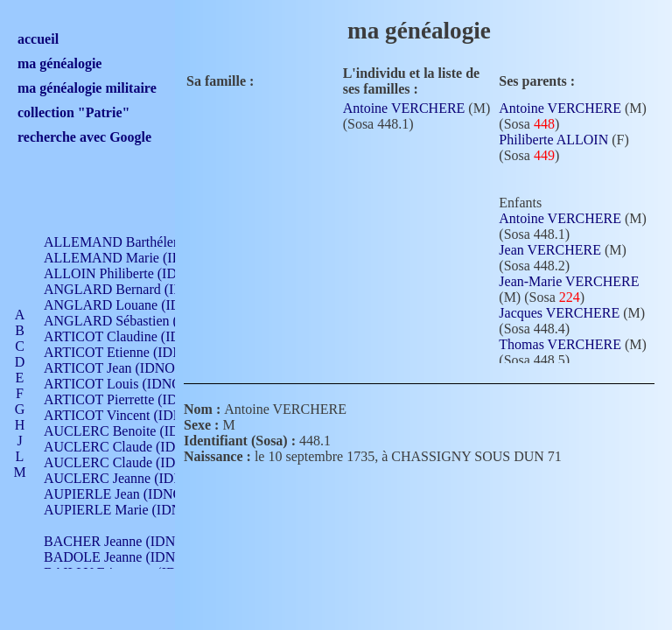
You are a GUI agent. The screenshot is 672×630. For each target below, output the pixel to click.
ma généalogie (59, 63)
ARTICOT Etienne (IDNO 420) (133, 352)
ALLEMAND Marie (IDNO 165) (138, 258)
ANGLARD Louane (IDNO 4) (130, 305)
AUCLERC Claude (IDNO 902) (134, 447)
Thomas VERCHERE (560, 344)
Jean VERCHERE (550, 250)
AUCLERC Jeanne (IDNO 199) (133, 478)
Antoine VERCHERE (404, 108)
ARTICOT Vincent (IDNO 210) (133, 415)
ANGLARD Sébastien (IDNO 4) (136, 321)
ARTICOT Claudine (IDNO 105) (137, 336)
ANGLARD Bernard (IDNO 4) (131, 289)
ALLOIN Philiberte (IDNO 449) (135, 273)
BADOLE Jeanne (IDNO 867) (129, 557)
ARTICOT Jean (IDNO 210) (124, 368)
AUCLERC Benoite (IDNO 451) (136, 431)
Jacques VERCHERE (559, 313)
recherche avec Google (84, 137)
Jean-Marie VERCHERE (569, 281)
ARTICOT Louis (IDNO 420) (127, 384)
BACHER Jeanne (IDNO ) (119, 541)
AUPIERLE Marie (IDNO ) (122, 510)
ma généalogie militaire (87, 88)
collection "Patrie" (73, 112)
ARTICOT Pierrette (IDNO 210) (135, 399)
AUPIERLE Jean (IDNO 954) (128, 494)
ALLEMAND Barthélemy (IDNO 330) (154, 242)
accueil (38, 39)
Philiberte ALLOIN (553, 140)
